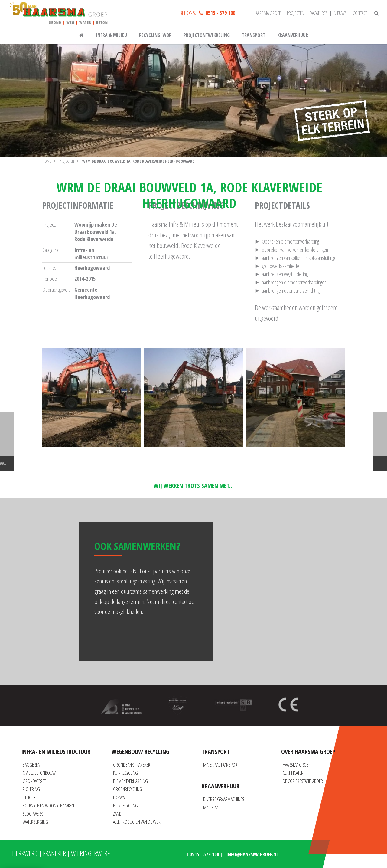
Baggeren (31, 765)
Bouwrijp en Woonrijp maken (48, 806)
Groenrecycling (128, 789)
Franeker (54, 853)
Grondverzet (34, 781)
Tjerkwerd (25, 853)
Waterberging (35, 822)
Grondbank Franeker (132, 765)
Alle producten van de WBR (137, 822)
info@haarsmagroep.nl (252, 854)
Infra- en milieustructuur (91, 266)
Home (47, 174)
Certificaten (293, 773)
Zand (117, 814)
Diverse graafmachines (224, 799)
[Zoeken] (377, 15)
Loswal (120, 797)
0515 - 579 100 (220, 15)
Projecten (67, 174)
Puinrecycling (125, 773)
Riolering (31, 789)
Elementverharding (130, 781)
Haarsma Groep (296, 765)
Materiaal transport (221, 765)
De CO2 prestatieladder (303, 781)
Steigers (30, 797)
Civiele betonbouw (39, 773)
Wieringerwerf (90, 853)
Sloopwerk (33, 814)
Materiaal (211, 807)
